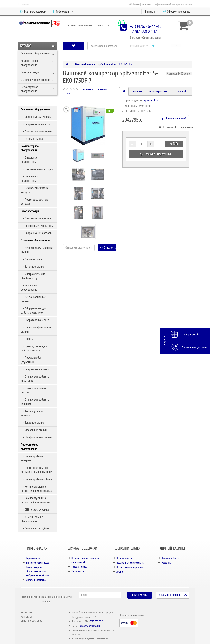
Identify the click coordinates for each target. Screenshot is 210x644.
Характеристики (158, 91)
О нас (101, 26)
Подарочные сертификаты (130, 563)
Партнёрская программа (129, 567)
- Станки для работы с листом (35, 390)
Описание (137, 91)
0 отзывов (87, 89)
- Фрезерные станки (34, 430)
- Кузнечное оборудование (29, 287)
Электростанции (30, 72)
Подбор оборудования (80, 26)
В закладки (166, 127)
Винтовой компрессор (38, 563)
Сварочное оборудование (36, 53)
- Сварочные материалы (36, 117)
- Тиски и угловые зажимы (32, 413)
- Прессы (27, 339)
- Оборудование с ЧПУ (35, 320)
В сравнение (182, 127)
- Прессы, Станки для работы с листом (34, 348)
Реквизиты (27, 612)
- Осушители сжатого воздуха (34, 190)
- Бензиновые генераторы (37, 226)
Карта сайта (78, 571)
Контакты (26, 617)
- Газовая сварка (32, 139)
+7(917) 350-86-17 (96, 621)
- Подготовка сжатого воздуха (35, 202)
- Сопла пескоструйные (35, 528)
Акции (120, 572)
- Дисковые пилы (32, 259)
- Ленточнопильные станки (33, 299)
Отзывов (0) (181, 91)
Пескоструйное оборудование (29, 89)
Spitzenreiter (151, 100)
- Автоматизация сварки (36, 131)
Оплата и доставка (36, 580)
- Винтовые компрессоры (37, 169)
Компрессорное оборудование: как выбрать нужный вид (38, 571)
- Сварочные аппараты (35, 124)
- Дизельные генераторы (36, 218)
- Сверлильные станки (35, 369)
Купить (174, 144)
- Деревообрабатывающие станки (37, 250)
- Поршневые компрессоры (30, 179)
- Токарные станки (33, 423)
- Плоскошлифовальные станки (36, 329)
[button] (176, 46)
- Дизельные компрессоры (29, 160)
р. (152, 12)
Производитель (124, 558)
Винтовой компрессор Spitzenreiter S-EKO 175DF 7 (104, 64)
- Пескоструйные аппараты (32, 458)
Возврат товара (79, 567)
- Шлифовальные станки (36, 437)
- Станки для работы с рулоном (35, 402)
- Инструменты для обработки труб (33, 276)
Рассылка (166, 563)
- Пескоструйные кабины (36, 479)
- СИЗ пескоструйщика (35, 510)
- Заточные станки (33, 267)
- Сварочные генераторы (36, 233)
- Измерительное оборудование (32, 519)
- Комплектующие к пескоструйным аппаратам (36, 489)
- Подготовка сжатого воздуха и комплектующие (36, 470)
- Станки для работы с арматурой (35, 379)
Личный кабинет (170, 558)
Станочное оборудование (35, 80)
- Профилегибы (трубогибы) (31, 360)
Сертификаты (33, 558)
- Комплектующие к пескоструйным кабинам (35, 500)
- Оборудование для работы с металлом (34, 311)
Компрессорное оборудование (30, 63)
